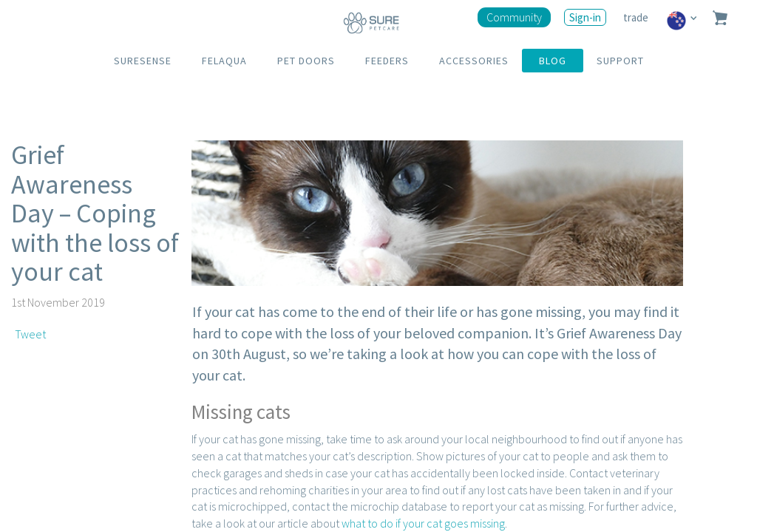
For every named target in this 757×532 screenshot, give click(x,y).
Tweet (30, 334)
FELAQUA (224, 61)
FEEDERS (387, 61)
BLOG (553, 61)
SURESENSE (143, 61)
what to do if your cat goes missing (423, 523)
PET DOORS (306, 61)
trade (637, 17)
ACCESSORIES (474, 61)
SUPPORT (620, 61)
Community (514, 17)
